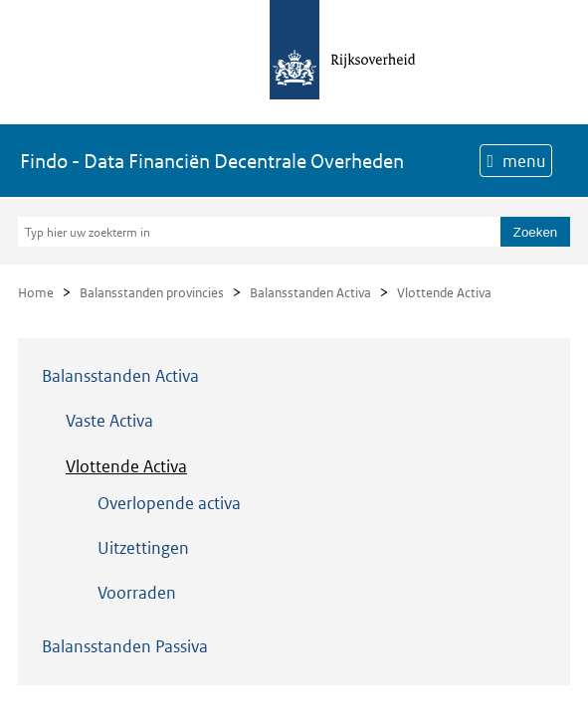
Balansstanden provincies (152, 293)
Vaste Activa (109, 421)
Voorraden (137, 593)
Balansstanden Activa (310, 293)
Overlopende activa (169, 503)
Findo (212, 161)
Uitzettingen (143, 548)
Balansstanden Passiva (125, 646)
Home (36, 293)
